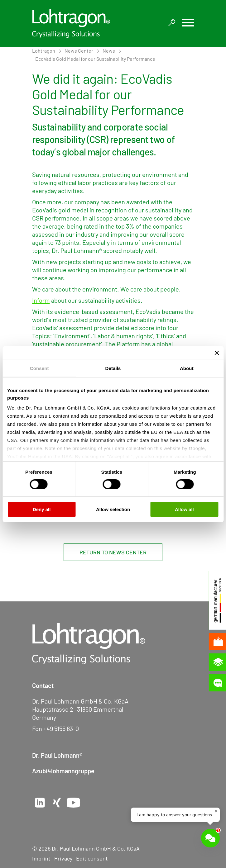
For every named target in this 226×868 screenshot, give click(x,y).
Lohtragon (44, 51)
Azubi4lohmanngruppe (63, 771)
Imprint (41, 858)
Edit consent (92, 858)
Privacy (63, 858)
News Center (79, 51)
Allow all (184, 509)
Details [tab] (113, 368)
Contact (43, 685)
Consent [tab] (39, 368)
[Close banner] (217, 353)
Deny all (42, 509)
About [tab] (187, 368)
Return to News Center (113, 552)
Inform (41, 300)
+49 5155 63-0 (61, 728)
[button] (188, 24)
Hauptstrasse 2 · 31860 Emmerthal (78, 709)
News (109, 51)
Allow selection (113, 509)
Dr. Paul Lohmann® (57, 755)
